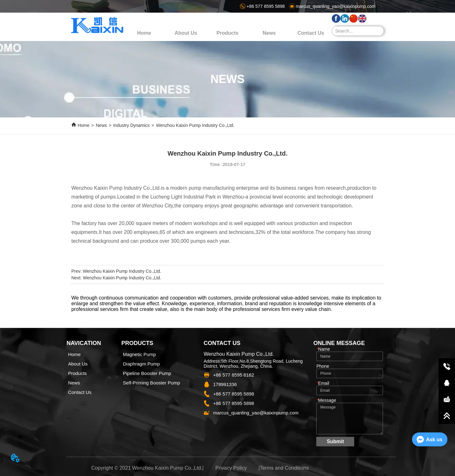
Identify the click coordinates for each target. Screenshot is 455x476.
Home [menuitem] (144, 33)
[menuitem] (227, 33)
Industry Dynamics (131, 125)
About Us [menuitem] (186, 33)
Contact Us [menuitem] (311, 33)
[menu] (227, 33)
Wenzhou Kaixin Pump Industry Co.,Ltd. (195, 125)
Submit (335, 441)
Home (84, 125)
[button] (227, 33)
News (101, 125)
